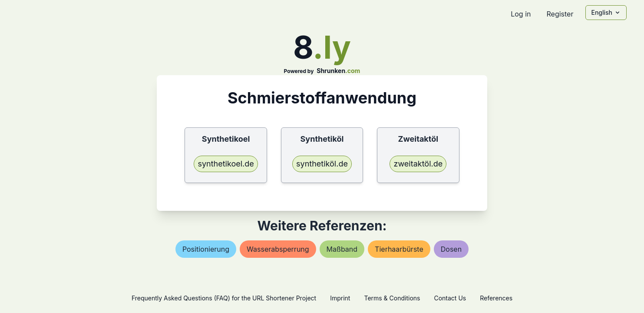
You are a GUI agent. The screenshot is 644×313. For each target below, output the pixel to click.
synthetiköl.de (322, 164)
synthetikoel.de (226, 164)
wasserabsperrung (278, 249)
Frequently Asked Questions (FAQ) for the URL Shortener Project (224, 298)
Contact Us (450, 298)
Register (560, 14)
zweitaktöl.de (418, 164)
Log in (521, 14)
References (496, 298)
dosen (451, 249)
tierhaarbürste (399, 249)
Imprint (340, 298)
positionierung (206, 249)
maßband (342, 249)
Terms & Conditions (392, 298)
